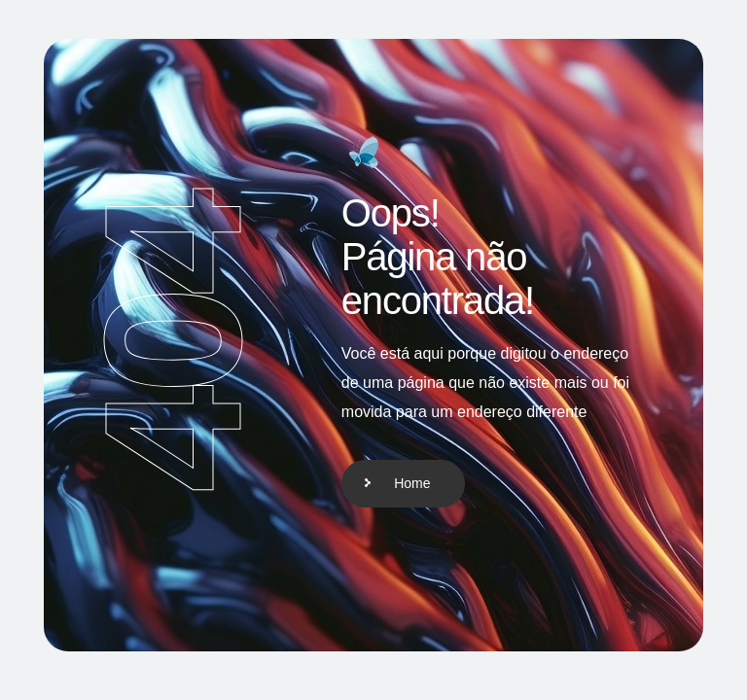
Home (412, 483)
